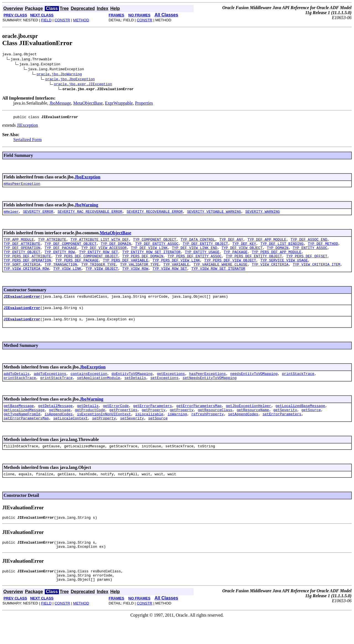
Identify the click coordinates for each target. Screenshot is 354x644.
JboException (88, 179)
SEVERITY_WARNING (263, 215)
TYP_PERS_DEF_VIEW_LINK (176, 268)
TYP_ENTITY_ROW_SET (98, 258)
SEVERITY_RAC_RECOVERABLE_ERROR (90, 215)
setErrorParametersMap (26, 435)
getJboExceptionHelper (249, 420)
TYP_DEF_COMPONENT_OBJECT (70, 248)
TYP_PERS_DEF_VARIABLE (126, 268)
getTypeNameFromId (22, 430)
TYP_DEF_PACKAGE (61, 253)
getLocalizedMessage (24, 425)
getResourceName (253, 425)
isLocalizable (149, 430)
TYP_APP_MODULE (19, 243)
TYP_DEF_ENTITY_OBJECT (205, 248)
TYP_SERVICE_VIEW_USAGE (284, 268)
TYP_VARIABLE (176, 273)
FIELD (46, 20)
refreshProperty (208, 430)
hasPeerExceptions (208, 387)
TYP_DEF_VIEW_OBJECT (242, 253)
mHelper (11, 215)
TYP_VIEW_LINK (67, 278)
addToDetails (17, 387)
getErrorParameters (152, 420)
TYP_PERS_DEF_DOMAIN (143, 263)
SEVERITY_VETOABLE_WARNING (214, 215)
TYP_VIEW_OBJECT (102, 278)
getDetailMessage (55, 420)
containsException (89, 387)
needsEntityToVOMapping (254, 387)
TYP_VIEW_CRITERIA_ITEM (316, 273)
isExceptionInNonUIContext (104, 430)
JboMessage (60, 104)
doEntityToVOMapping (132, 387)
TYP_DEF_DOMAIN (116, 248)
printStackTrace (298, 387)
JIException (27, 127)
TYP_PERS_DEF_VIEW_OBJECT (230, 268)
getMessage (60, 425)
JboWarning (86, 207)
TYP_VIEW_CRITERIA (270, 273)
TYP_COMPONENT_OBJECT (155, 243)
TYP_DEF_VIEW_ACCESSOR (104, 253)
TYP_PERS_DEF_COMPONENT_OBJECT (87, 263)
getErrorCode (116, 420)
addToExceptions (50, 387)
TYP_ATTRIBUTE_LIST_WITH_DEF (100, 243)
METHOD (81, 20)
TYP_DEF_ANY (231, 243)
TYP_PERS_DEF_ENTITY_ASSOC (195, 263)
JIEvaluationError (22, 307)
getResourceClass (215, 425)
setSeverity (132, 435)
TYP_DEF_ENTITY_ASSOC (157, 248)
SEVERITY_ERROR (38, 215)
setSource (158, 435)
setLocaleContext (70, 435)
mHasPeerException (22, 186)
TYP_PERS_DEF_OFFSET (307, 263)
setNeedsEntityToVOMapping (210, 392)
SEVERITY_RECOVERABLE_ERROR (155, 215)
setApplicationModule (98, 392)
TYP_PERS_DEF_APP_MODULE (276, 258)
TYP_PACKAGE (236, 258)
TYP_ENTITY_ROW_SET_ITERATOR (151, 258)
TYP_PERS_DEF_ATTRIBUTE (27, 263)
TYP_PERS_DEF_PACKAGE (77, 268)
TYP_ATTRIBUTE (52, 243)
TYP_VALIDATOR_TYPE (139, 273)
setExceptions (164, 392)
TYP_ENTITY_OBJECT (22, 258)
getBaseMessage (19, 420)
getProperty (153, 425)
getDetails (88, 420)
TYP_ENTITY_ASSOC (310, 253)
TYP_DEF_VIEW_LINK (149, 253)
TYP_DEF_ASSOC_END (309, 243)
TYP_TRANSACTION (61, 273)
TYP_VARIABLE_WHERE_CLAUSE (221, 273)
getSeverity (285, 425)
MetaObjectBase (88, 104)
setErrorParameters (282, 430)
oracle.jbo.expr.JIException (83, 85)
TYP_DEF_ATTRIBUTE (22, 248)
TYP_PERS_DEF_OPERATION (27, 268)
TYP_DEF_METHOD (323, 248)
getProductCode (90, 425)
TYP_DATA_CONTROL (198, 243)
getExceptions (171, 387)
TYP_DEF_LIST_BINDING (282, 248)
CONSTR (62, 20)
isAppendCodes (58, 430)
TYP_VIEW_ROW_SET (170, 278)
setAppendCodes (243, 430)
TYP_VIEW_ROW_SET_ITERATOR (218, 278)
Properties (144, 104)
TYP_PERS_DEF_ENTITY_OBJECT (254, 263)
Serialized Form (28, 141)
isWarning (177, 430)
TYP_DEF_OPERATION (22, 253)
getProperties (123, 425)
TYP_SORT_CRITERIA (22, 273)
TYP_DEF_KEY (244, 248)
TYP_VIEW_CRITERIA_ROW (26, 278)
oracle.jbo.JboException (70, 80)
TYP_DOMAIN (278, 253)
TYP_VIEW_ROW (135, 278)
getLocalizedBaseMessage (300, 420)
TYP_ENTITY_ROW (60, 258)
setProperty (104, 435)
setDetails (135, 392)
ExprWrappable (119, 104)
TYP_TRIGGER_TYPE (99, 273)
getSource (311, 425)
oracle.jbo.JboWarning (59, 75)
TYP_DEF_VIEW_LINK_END (194, 253)
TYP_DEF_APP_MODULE (267, 243)
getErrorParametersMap (199, 420)
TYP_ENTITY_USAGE (202, 258)
